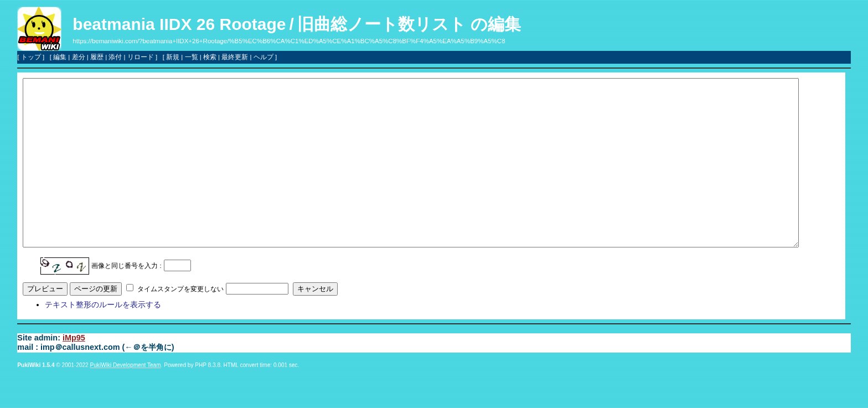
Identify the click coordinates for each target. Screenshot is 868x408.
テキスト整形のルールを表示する (103, 338)
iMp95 (74, 371)
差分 (79, 57)
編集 (60, 57)
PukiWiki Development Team (126, 398)
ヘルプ (263, 57)
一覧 (192, 57)
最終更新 (235, 57)
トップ (31, 57)
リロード (141, 57)
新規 (173, 57)
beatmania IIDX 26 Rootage (179, 24)
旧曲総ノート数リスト (382, 24)
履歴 (97, 57)
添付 (115, 57)
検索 (210, 57)
